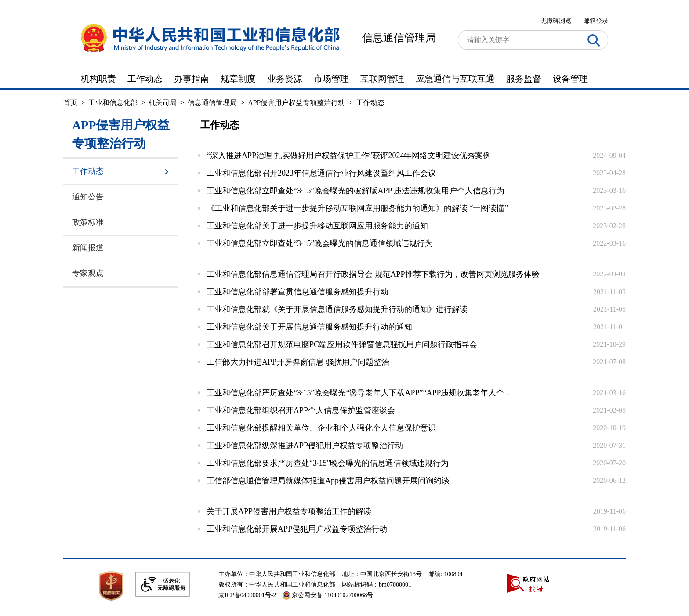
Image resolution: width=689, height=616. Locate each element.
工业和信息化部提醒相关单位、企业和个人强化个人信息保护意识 (321, 428)
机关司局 (163, 103)
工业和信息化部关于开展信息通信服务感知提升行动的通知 (309, 327)
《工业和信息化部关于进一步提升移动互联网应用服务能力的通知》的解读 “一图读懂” (357, 208)
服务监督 (524, 79)
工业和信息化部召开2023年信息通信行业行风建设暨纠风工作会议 (321, 173)
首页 (70, 103)
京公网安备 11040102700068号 (328, 595)
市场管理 (331, 79)
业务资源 (285, 79)
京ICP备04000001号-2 (247, 595)
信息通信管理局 (399, 38)
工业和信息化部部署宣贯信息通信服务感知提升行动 (297, 292)
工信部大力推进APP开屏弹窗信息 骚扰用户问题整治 (298, 362)
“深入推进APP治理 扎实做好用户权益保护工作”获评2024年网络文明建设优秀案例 (349, 156)
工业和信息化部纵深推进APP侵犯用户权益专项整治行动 (305, 446)
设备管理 (570, 79)
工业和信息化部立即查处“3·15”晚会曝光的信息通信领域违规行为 (320, 243)
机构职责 (98, 79)
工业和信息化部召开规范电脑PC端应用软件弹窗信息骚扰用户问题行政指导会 (342, 344)
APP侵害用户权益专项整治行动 (296, 103)
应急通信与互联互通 (455, 79)
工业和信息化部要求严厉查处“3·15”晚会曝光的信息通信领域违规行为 (328, 463)
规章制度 (238, 79)
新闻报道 (88, 248)
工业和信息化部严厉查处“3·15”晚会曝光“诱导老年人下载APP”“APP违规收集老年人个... (358, 393)
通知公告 (88, 197)
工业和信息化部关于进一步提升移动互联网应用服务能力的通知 (317, 226)
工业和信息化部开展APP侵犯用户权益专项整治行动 (297, 529)
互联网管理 (382, 79)
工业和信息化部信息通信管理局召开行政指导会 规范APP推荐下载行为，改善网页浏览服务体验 (373, 274)
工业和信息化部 (113, 103)
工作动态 (145, 79)
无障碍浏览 (556, 21)
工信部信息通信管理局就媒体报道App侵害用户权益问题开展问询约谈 (328, 481)
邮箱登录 (596, 21)
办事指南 (192, 79)
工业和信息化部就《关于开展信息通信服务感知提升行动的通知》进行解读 (337, 309)
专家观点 (88, 273)
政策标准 (88, 222)
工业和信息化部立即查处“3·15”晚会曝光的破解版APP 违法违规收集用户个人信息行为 (355, 191)
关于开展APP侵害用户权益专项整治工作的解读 (289, 511)
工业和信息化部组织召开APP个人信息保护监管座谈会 (301, 410)
